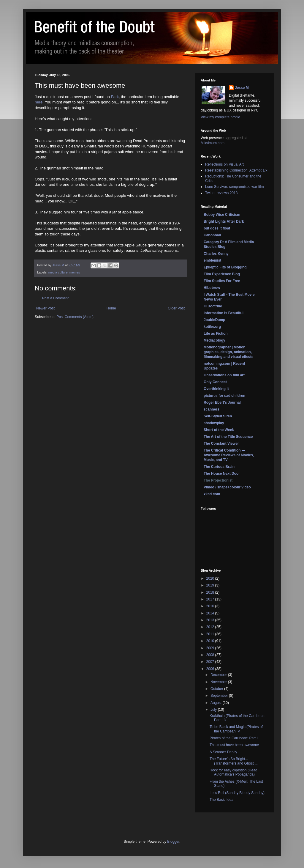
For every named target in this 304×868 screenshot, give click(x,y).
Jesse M (242, 88)
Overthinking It (216, 389)
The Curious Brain (219, 467)
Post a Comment (55, 298)
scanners (212, 409)
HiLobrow (212, 288)
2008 (211, 655)
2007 (211, 662)
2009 (211, 648)
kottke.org (212, 327)
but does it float (217, 228)
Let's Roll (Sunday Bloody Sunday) (237, 793)
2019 (211, 585)
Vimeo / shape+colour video (227, 487)
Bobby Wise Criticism (222, 215)
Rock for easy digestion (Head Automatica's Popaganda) (233, 772)
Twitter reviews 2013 (221, 193)
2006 (211, 669)
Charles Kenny (216, 254)
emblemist (212, 260)
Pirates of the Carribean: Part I (234, 738)
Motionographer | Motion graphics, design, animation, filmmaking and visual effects (228, 352)
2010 (211, 641)
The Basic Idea (221, 800)
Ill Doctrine (213, 306)
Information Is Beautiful (224, 313)
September (220, 696)
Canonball (212, 235)
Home (111, 308)
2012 (211, 627)
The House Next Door (222, 474)
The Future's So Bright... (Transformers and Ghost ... (234, 761)
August (217, 703)
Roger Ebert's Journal (222, 402)
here (39, 102)
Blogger (173, 842)
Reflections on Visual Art (224, 164)
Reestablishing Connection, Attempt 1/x (236, 170)
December (219, 675)
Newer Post (45, 308)
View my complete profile (220, 117)
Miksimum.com (213, 143)
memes (75, 272)
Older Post (176, 308)
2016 (211, 606)
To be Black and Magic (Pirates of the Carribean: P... (236, 729)
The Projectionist (218, 480)
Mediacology (214, 340)
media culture (58, 272)
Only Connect (215, 382)
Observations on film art (224, 375)
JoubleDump (214, 320)
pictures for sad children (224, 396)
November (219, 682)
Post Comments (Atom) (75, 317)
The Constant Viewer (221, 444)
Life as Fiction (216, 334)
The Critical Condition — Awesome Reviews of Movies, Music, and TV (229, 455)
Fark (115, 97)
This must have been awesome (234, 745)
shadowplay (214, 423)
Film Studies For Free (222, 281)
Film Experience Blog (222, 274)
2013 (211, 620)
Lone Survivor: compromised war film (234, 187)
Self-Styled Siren (218, 416)
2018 (211, 592)
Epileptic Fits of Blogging (225, 267)
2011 (211, 634)
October (217, 689)
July (214, 710)
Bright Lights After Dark (224, 221)
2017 (211, 599)
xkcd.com (212, 494)
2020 (211, 578)
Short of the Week (219, 430)
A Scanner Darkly (223, 752)
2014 (211, 613)
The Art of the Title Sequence (228, 437)
